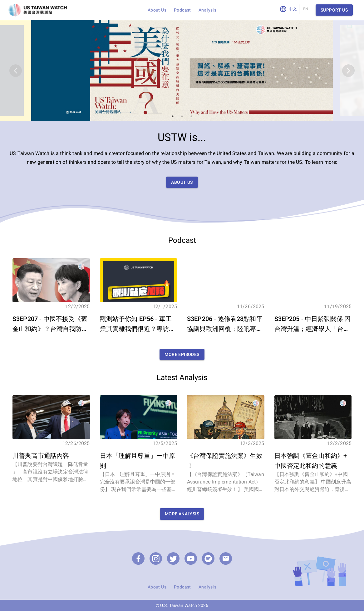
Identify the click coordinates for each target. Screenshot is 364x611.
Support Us (334, 10)
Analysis (207, 10)
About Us (157, 10)
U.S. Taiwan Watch (179, 605)
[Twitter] (173, 558)
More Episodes (182, 355)
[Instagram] (156, 558)
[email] (226, 558)
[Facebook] (138, 558)
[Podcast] (208, 558)
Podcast (182, 10)
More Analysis (182, 514)
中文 (293, 9)
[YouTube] (191, 558)
